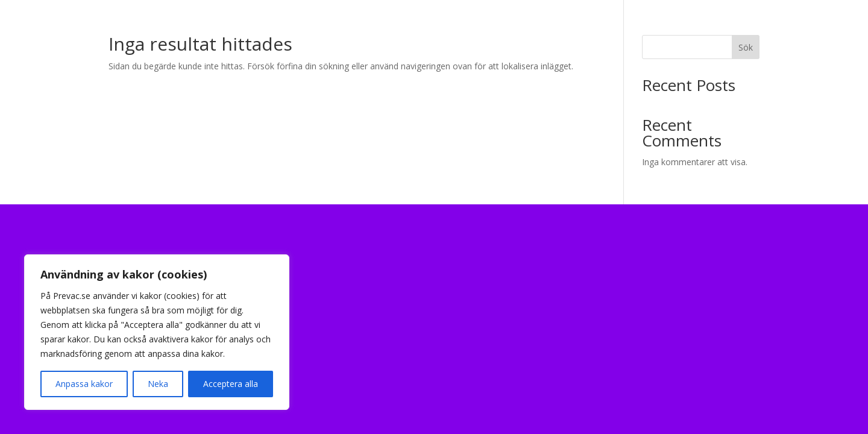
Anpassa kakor (84, 384)
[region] (157, 332)
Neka (158, 384)
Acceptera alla (231, 384)
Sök (746, 47)
